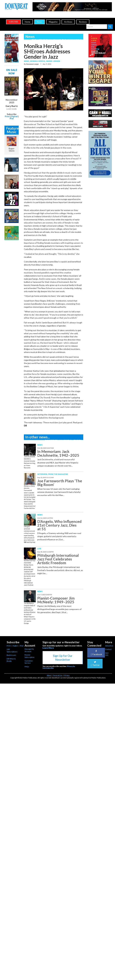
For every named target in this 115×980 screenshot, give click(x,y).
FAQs (27, 667)
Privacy (67, 675)
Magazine (53, 22)
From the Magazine (58, 474)
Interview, (43, 474)
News (40, 22)
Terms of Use (58, 675)
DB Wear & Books (11, 660)
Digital (14, 116)
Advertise (109, 646)
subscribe (13, 22)
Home (28, 22)
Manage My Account (29, 650)
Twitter (95, 664)
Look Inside (12, 109)
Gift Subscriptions (12, 650)
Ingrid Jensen (53, 61)
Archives (68, 22)
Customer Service (29, 662)
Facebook (96, 653)
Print (7, 116)
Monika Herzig (38, 61)
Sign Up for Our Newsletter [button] (63, 658)
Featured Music (12, 130)
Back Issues (11, 655)
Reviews (83, 22)
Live (39, 549)
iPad (12, 118)
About (49, 675)
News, (27, 61)
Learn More (48, 648)
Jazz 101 (107, 654)
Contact (108, 649)
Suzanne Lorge (32, 64)
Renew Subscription (30, 656)
